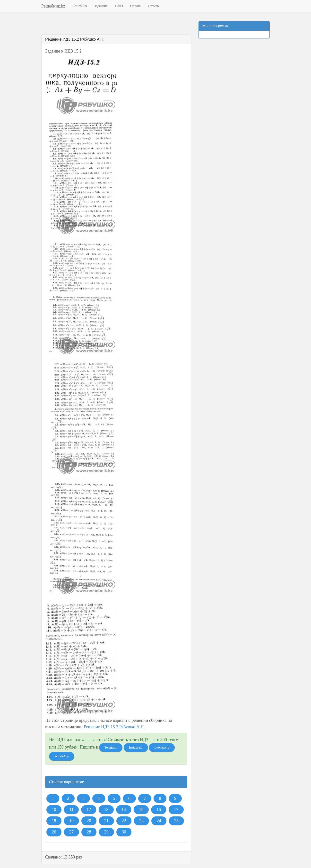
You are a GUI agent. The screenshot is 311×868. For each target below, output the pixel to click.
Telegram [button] (111, 747)
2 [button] (68, 798)
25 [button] (176, 821)
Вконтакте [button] (162, 747)
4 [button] (99, 798)
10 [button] (54, 810)
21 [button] (106, 821)
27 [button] (71, 832)
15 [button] (141, 810)
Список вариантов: (67, 782)
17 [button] (176, 810)
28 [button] (89, 832)
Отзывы (154, 6)
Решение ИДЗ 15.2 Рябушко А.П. (114, 727)
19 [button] (71, 821)
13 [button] (106, 810)
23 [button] (141, 821)
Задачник (101, 6)
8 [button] (160, 798)
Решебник (80, 6)
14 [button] (124, 810)
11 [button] (71, 810)
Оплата (135, 6)
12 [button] (89, 810)
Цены (119, 6)
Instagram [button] (136, 747)
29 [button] (106, 832)
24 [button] (159, 821)
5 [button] (114, 798)
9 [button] (175, 798)
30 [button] (124, 832)
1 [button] (53, 798)
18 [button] (54, 821)
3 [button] (83, 798)
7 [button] (145, 798)
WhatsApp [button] (62, 756)
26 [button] (54, 832)
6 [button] (129, 798)
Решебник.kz (53, 6)
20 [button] (89, 821)
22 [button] (124, 821)
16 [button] (159, 810)
